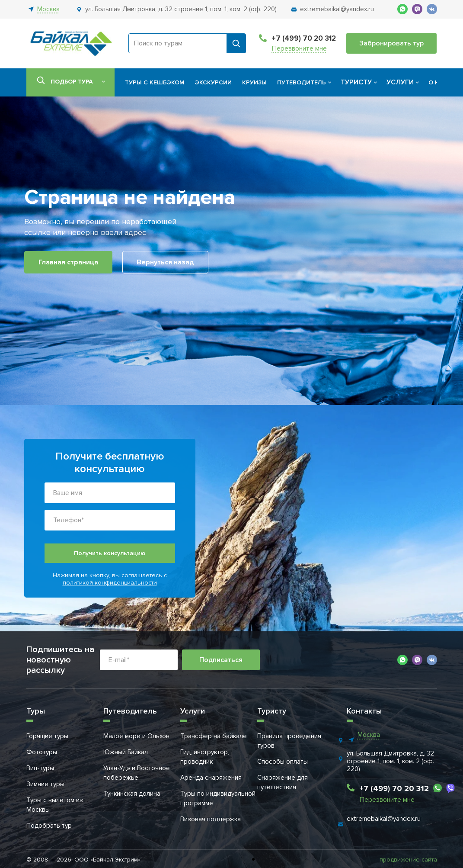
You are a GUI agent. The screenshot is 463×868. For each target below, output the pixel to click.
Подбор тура (72, 82)
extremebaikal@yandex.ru (384, 819)
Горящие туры (47, 736)
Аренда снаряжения (211, 778)
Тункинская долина (132, 794)
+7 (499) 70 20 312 (304, 38)
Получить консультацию (110, 553)
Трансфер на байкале (214, 736)
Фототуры (42, 752)
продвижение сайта (408, 860)
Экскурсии (213, 82)
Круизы (254, 82)
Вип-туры (40, 768)
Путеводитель (302, 82)
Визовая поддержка (211, 819)
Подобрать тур (49, 826)
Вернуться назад (165, 262)
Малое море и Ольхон (136, 736)
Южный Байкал (126, 752)
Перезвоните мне (299, 49)
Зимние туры (45, 784)
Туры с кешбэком (155, 82)
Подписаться (221, 660)
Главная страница (68, 262)
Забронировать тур (391, 43)
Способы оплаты (283, 762)
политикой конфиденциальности (110, 583)
